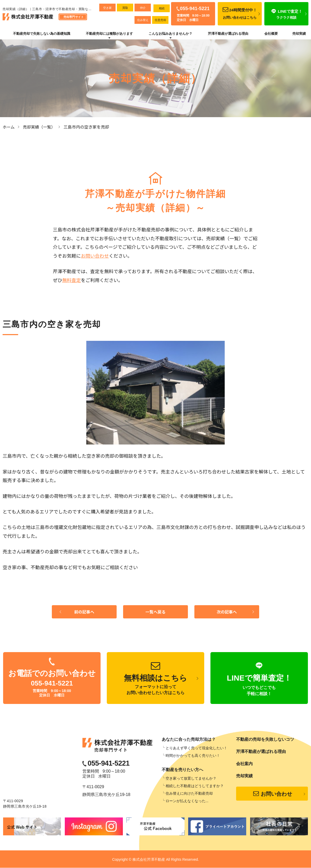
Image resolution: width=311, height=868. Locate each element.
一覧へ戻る (155, 612)
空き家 (107, 8)
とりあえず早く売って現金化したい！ (196, 748)
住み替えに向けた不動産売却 (189, 794)
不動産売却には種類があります (109, 34)
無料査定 (72, 280)
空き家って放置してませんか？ (191, 779)
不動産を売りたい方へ (182, 770)
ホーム (9, 127)
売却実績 (299, 34)
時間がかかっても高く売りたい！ (193, 756)
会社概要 (271, 34)
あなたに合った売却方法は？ (189, 740)
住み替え (143, 20)
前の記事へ (84, 612)
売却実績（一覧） (40, 127)
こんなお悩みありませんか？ (170, 34)
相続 (162, 8)
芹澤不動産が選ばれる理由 (228, 34)
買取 (125, 8)
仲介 (143, 8)
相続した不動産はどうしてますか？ (195, 786)
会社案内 (244, 764)
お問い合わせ (95, 255)
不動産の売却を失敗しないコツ (265, 740)
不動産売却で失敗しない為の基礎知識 (42, 34)
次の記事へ (227, 612)
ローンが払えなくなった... (187, 801)
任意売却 (160, 20)
